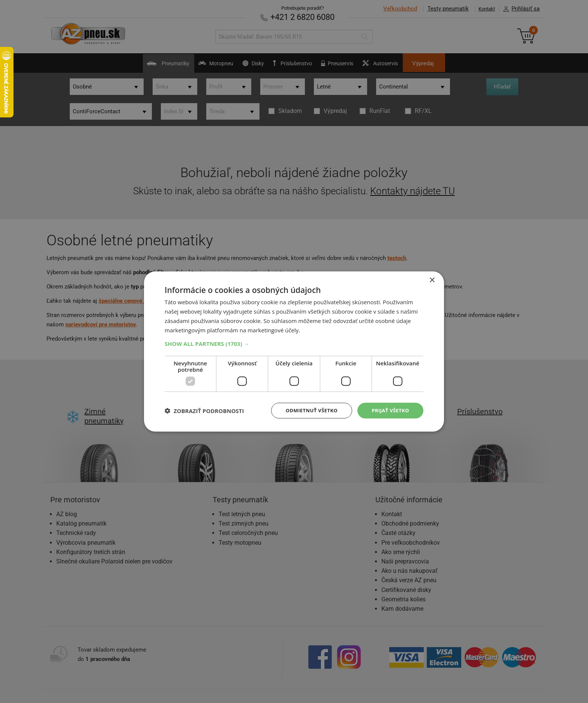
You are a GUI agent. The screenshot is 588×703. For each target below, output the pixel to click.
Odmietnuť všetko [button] (307, 410)
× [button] (432, 280)
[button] (294, 343)
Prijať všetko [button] (389, 410)
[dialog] (294, 351)
